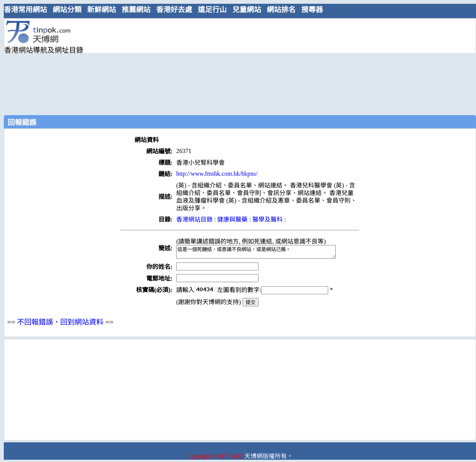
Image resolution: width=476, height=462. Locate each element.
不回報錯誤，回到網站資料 (60, 324)
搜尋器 (312, 10)
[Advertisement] (157, 66)
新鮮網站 (102, 10)
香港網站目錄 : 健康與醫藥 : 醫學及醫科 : (231, 219)
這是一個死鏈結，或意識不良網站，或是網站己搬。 (265, 253)
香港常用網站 (25, 10)
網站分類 (67, 10)
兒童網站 (247, 10)
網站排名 (281, 10)
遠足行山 (212, 10)
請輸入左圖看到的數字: (252, 292)
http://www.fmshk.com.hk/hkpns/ (217, 174)
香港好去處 (174, 10)
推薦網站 (136, 10)
